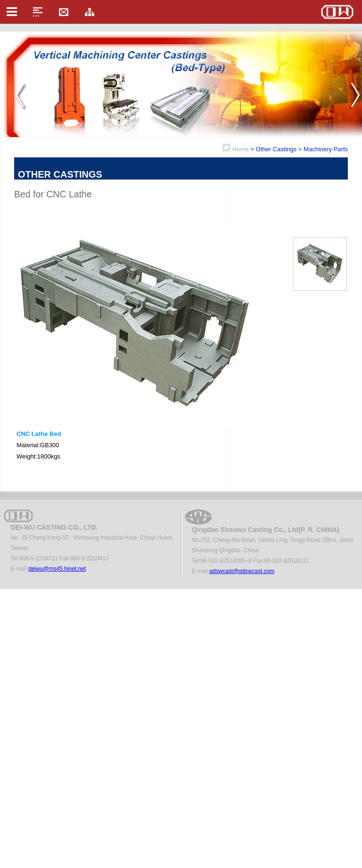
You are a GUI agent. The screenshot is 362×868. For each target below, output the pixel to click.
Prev (22, 96)
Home (241, 149)
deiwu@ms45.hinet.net (57, 569)
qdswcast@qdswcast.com (242, 571)
